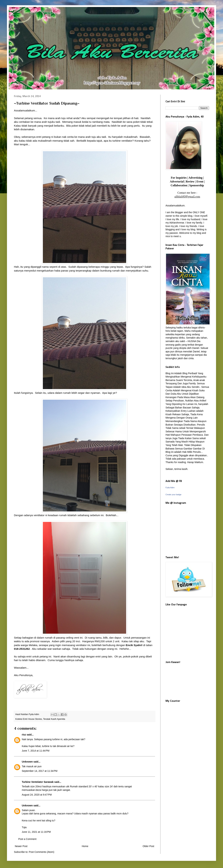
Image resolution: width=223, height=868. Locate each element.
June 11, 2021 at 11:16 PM (36, 832)
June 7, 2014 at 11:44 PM (36, 751)
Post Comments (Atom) (42, 852)
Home (85, 846)
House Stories (35, 719)
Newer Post (21, 846)
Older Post (148, 846)
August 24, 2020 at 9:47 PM (37, 795)
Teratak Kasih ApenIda (54, 719)
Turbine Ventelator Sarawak (38, 782)
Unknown (27, 762)
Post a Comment (27, 839)
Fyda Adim (170, 488)
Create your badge (173, 495)
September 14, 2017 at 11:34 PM (40, 771)
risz (24, 735)
